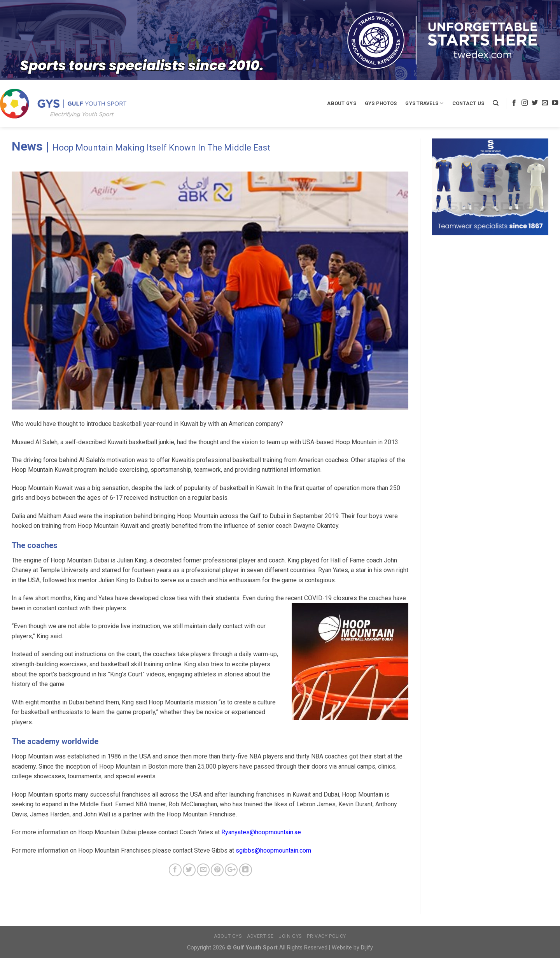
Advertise (260, 936)
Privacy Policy (326, 936)
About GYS (341, 103)
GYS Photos (381, 103)
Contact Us (468, 103)
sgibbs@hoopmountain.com (273, 850)
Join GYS (290, 936)
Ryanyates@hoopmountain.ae (261, 832)
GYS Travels (424, 103)
